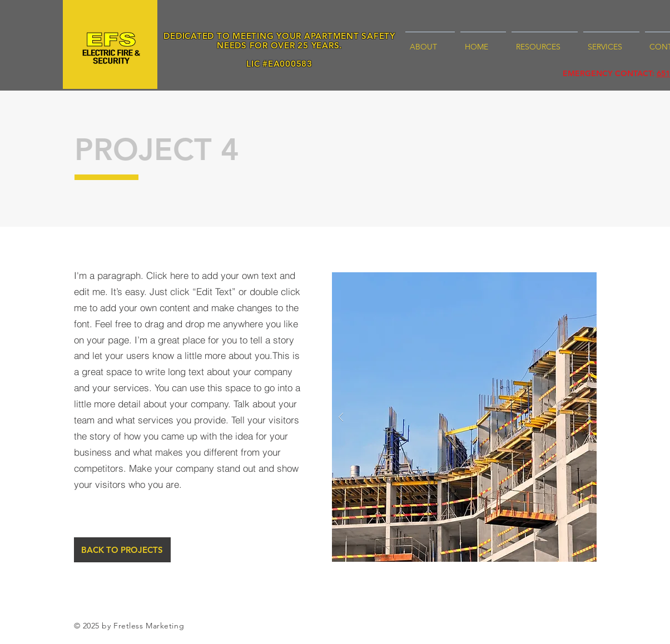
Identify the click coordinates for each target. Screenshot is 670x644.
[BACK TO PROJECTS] (122, 550)
